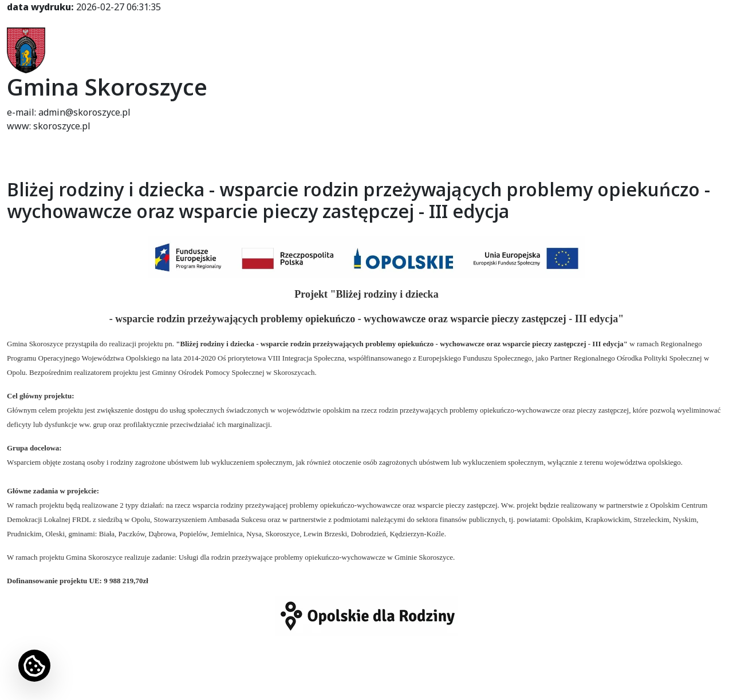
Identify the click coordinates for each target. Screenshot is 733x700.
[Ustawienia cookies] (34, 666)
